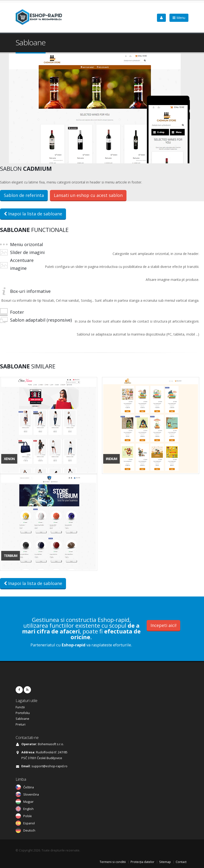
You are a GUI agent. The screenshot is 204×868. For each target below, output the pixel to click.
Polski (27, 816)
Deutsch (29, 830)
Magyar (28, 802)
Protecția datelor (142, 862)
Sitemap (165, 862)
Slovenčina (31, 794)
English (28, 809)
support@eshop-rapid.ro (49, 766)
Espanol (29, 823)
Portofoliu (23, 713)
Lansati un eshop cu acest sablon (88, 195)
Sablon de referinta (24, 195)
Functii (20, 707)
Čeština (29, 787)
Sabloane (22, 719)
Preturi (21, 724)
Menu (179, 18)
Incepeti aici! (163, 625)
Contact (181, 862)
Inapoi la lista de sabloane (33, 214)
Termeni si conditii (113, 862)
